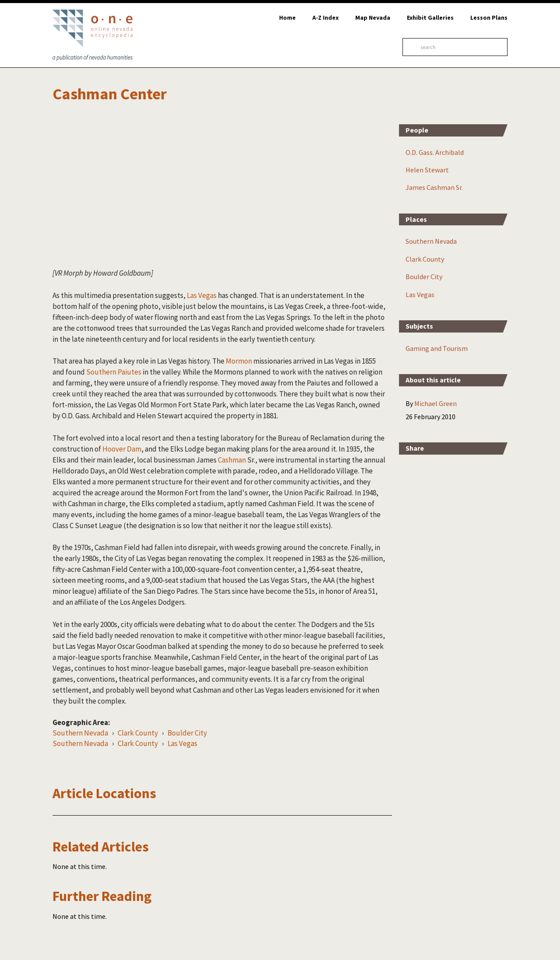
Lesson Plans (489, 18)
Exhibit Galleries (430, 18)
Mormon (239, 361)
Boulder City (187, 733)
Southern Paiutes (114, 372)
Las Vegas (201, 295)
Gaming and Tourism (437, 348)
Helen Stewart (427, 170)
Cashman (232, 460)
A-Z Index (325, 18)
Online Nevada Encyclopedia (93, 35)
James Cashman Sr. (434, 187)
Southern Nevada (80, 733)
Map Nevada (373, 18)
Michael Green (436, 403)
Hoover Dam (122, 449)
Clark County (138, 733)
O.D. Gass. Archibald (435, 152)
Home (287, 18)
